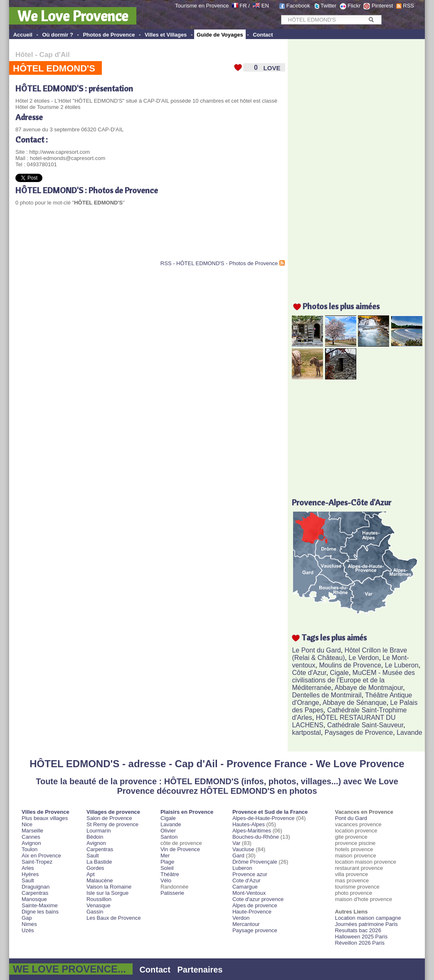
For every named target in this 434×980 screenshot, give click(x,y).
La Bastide (99, 862)
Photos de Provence (109, 35)
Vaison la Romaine (109, 887)
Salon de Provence (109, 818)
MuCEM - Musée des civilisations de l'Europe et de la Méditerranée (353, 680)
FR (243, 6)
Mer (165, 856)
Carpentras (35, 893)
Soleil (167, 868)
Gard (238, 856)
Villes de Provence (46, 812)
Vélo (166, 880)
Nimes (29, 924)
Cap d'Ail (55, 55)
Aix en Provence (41, 856)
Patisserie (172, 893)
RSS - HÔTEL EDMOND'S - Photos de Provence (219, 263)
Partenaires (200, 970)
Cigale (339, 673)
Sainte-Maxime (40, 905)
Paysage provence (255, 930)
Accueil (23, 35)
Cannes (31, 837)
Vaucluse (243, 849)
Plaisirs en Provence (187, 812)
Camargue (245, 887)
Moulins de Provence (350, 665)
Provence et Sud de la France (270, 812)
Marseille (32, 831)
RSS (408, 6)
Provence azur (250, 874)
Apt (91, 874)
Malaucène (100, 880)
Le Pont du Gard (316, 650)
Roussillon (99, 899)
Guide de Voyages (220, 35)
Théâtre (170, 874)
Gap (27, 918)
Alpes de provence (255, 905)
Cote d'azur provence (258, 899)
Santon (169, 837)
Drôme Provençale (255, 862)
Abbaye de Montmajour (369, 688)
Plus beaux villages (45, 818)
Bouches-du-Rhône (256, 837)
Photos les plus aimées (341, 306)
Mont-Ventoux (249, 893)
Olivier (168, 831)
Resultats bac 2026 (358, 930)
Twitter (328, 6)
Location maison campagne (368, 918)
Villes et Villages (166, 35)
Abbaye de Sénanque (355, 703)
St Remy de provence (112, 824)
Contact (263, 35)
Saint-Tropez (37, 862)
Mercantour (246, 924)
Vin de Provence (180, 849)
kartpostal (306, 733)
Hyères (30, 874)
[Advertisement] (113, 239)
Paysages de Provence (359, 733)
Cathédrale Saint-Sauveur (365, 725)
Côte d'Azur (309, 673)
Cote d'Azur (247, 880)
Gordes (95, 868)
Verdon (241, 918)
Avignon (31, 843)
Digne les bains (40, 912)
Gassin (95, 912)
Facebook (298, 6)
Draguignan (36, 887)
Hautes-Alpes (249, 824)
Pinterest (382, 6)
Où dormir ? (57, 35)
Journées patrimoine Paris (366, 924)
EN (265, 6)
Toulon (30, 849)
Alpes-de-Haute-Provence (264, 818)
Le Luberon (402, 665)
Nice (27, 824)
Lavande (409, 733)
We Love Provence (73, 16)
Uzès (28, 930)
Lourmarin (99, 831)
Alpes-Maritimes (252, 831)
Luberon (242, 868)
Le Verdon (364, 658)
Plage (167, 862)
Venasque (99, 905)
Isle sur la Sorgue (107, 893)
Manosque (34, 899)
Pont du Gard (351, 818)
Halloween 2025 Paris (361, 937)
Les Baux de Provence (114, 918)
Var (236, 843)
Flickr (354, 6)
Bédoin (95, 837)
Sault (28, 880)
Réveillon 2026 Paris (360, 943)
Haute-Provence (252, 912)
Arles (28, 868)
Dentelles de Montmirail (327, 695)
